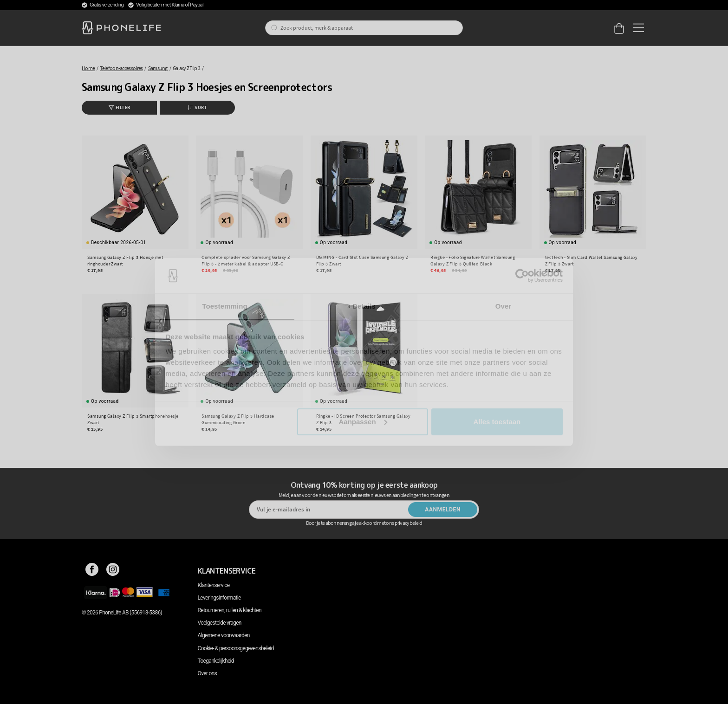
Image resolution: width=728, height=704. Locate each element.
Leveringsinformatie (219, 598)
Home (88, 68)
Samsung (158, 68)
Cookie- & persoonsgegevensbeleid (236, 648)
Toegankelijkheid (216, 661)
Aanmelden (443, 510)
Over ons (207, 673)
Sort (197, 107)
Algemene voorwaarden (224, 635)
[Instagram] (113, 571)
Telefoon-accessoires (121, 68)
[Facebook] (92, 571)
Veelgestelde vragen (220, 623)
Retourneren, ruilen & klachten (230, 610)
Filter (120, 107)
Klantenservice (214, 585)
